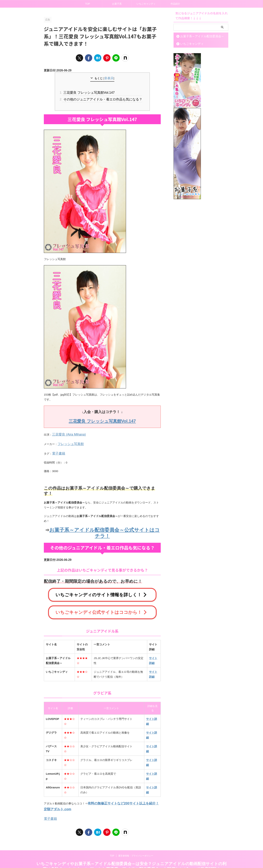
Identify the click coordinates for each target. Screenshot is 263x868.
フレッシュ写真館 (68, 440)
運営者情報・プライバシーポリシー (136, 839)
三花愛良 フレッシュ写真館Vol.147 (90, 92)
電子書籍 (58, 449)
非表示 (109, 78)
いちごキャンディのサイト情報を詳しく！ (101, 582)
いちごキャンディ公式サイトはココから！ (101, 599)
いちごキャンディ (146, 4)
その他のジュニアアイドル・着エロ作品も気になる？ (102, 98)
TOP (88, 4)
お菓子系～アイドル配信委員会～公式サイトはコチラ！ (104, 524)
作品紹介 (175, 4)
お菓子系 (117, 4)
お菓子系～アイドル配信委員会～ (198, 36)
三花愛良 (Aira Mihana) (66, 432)
